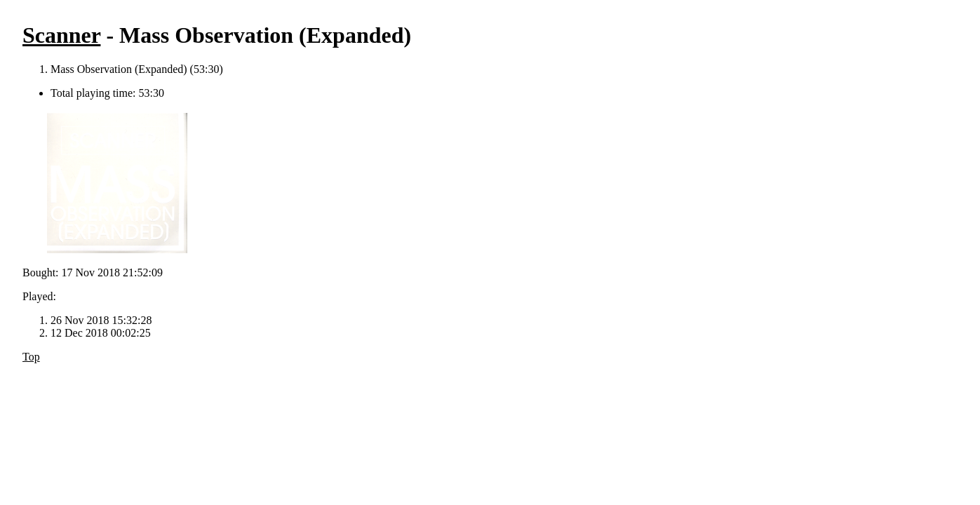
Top (31, 357)
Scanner (61, 35)
